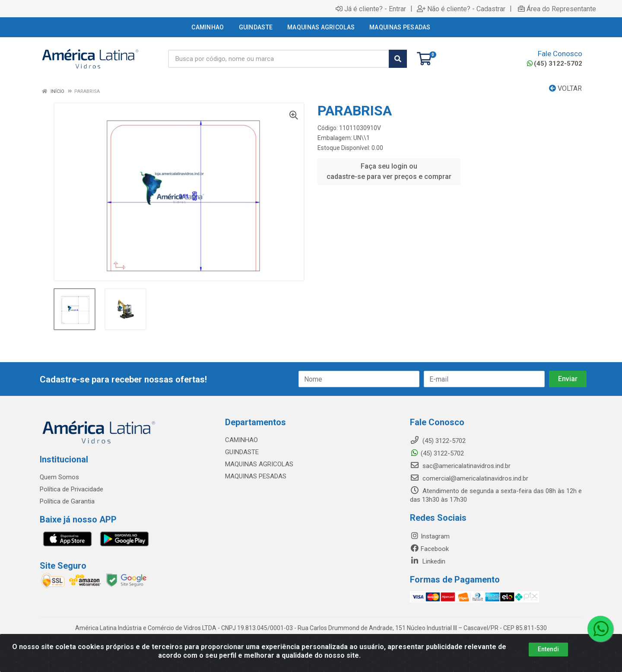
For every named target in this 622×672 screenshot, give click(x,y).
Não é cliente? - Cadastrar (461, 9)
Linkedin (428, 561)
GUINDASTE (242, 452)
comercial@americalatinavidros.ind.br (469, 478)
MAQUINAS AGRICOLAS (259, 464)
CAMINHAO (241, 440)
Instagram (430, 536)
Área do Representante (557, 9)
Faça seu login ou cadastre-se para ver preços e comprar (389, 171)
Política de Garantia (67, 501)
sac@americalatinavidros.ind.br (460, 466)
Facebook (429, 549)
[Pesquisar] (398, 59)
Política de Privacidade (71, 489)
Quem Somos (59, 477)
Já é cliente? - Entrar (371, 9)
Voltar (565, 88)
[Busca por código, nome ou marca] (279, 59)
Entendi (548, 649)
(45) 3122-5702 (555, 64)
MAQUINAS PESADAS (256, 476)
